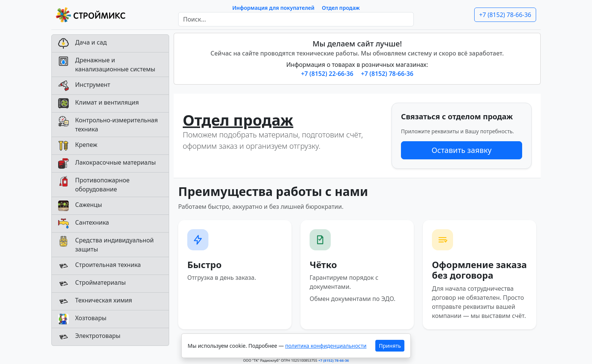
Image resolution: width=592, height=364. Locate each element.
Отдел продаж (341, 8)
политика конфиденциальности (326, 346)
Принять (390, 346)
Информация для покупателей (273, 8)
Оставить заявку (462, 150)
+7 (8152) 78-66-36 (505, 15)
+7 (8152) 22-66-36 (328, 74)
